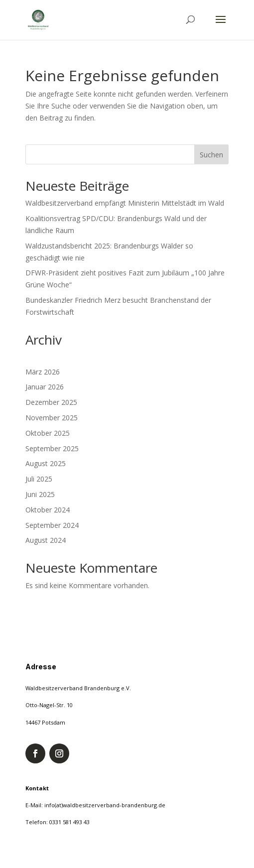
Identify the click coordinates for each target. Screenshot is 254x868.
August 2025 (46, 463)
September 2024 (52, 525)
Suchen (211, 155)
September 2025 (52, 448)
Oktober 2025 (48, 433)
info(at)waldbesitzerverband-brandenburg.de (105, 805)
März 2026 (43, 372)
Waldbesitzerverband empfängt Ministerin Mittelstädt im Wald (125, 203)
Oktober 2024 (48, 510)
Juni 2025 (40, 494)
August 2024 (46, 540)
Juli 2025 (39, 479)
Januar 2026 (45, 387)
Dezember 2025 (51, 402)
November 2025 (52, 418)
